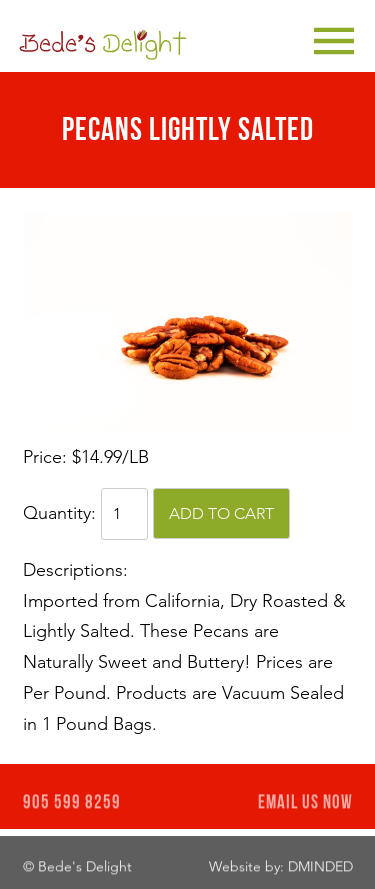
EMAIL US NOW (305, 805)
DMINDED (320, 868)
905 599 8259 (72, 805)
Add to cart (221, 513)
